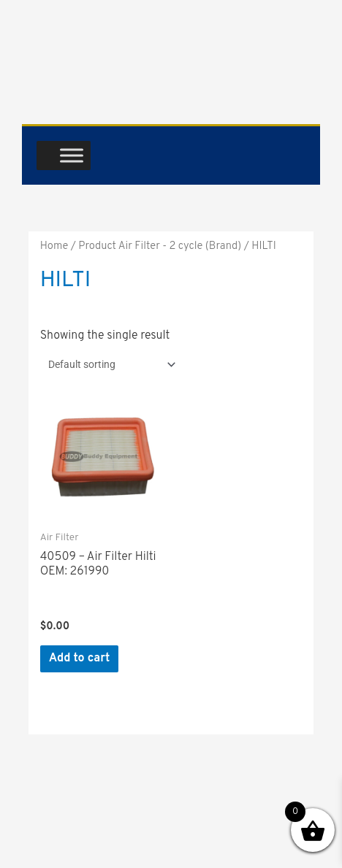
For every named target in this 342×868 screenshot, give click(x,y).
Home (54, 246)
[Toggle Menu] (72, 155)
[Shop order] (109, 364)
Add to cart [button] (80, 658)
